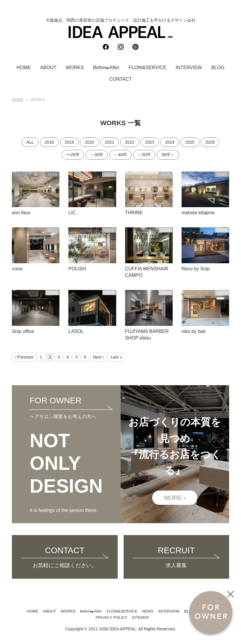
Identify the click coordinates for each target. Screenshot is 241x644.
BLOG (218, 68)
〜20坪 (73, 155)
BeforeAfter (106, 68)
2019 (69, 142)
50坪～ (168, 155)
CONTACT (120, 79)
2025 (190, 142)
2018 (49, 142)
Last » (116, 357)
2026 (210, 142)
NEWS (148, 611)
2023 (150, 142)
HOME (24, 68)
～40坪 (121, 155)
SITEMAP (140, 617)
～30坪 (97, 155)
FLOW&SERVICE (148, 68)
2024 (170, 142)
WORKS (75, 68)
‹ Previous (24, 357)
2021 (110, 142)
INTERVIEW (189, 68)
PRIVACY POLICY (112, 617)
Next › (99, 357)
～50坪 (144, 155)
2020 (89, 142)
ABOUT (48, 68)
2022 (130, 142)
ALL (30, 142)
